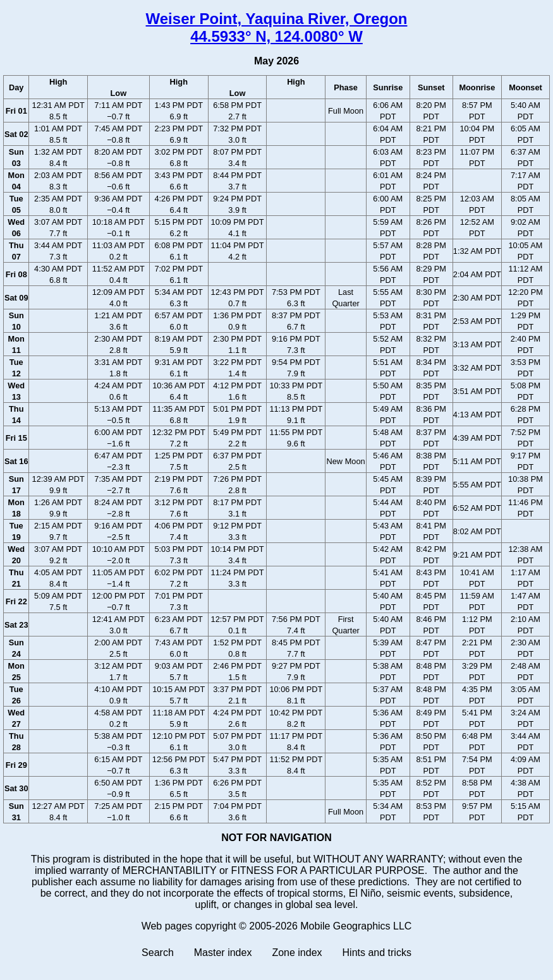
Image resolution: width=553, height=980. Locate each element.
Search (158, 953)
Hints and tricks (377, 953)
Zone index (297, 953)
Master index (223, 953)
